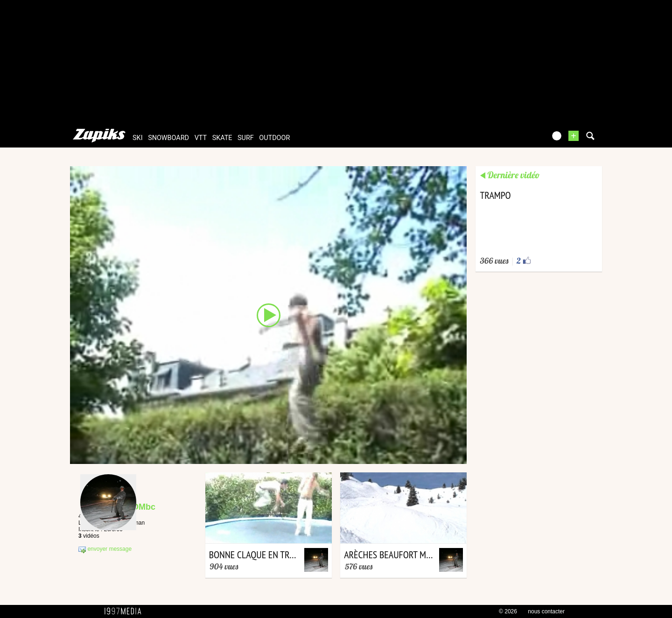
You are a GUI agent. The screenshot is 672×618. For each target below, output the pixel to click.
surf (246, 138)
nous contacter (546, 611)
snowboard (168, 138)
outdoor (274, 138)
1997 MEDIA (126, 611)
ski (138, 138)
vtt (201, 138)
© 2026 (508, 611)
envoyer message (105, 549)
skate (222, 138)
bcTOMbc (136, 507)
